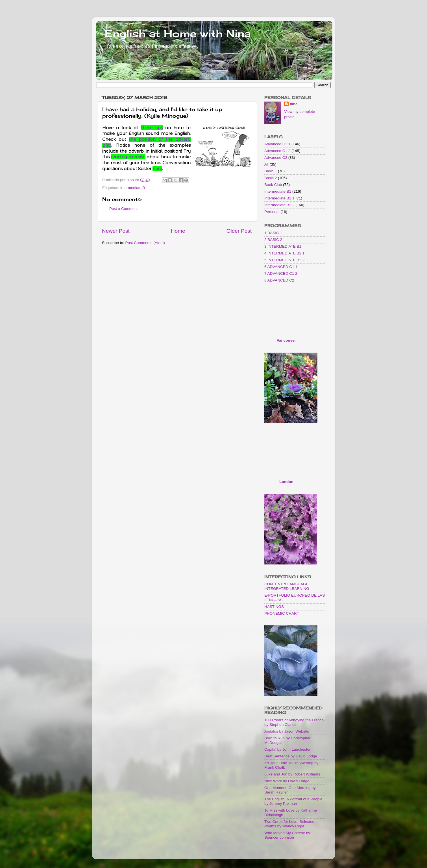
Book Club (273, 185)
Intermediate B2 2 (279, 205)
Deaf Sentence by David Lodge (291, 756)
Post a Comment (124, 209)
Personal (272, 212)
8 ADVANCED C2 (279, 280)
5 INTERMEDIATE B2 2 (284, 260)
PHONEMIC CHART (282, 613)
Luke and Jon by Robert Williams (292, 774)
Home (178, 231)
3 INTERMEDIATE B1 (283, 246)
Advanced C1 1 (277, 144)
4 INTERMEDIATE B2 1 (284, 253)
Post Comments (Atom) (145, 243)
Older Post (239, 231)
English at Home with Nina (178, 34)
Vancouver (286, 340)
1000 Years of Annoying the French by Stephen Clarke (294, 722)
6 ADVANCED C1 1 (281, 267)
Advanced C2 (276, 158)
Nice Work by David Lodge (287, 781)
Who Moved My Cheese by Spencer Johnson (287, 835)
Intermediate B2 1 (279, 198)
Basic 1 (271, 171)
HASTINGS (274, 607)
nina (294, 104)
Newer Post (116, 231)
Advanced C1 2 (277, 151)
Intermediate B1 (134, 188)
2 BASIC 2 (273, 240)
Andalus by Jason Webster (287, 731)
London (286, 482)
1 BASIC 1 (273, 233)
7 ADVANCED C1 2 (281, 273)
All (266, 164)
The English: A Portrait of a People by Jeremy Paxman (293, 801)
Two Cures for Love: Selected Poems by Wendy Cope (289, 824)
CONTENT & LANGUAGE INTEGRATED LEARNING (287, 586)
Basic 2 (271, 178)
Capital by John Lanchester (287, 749)
